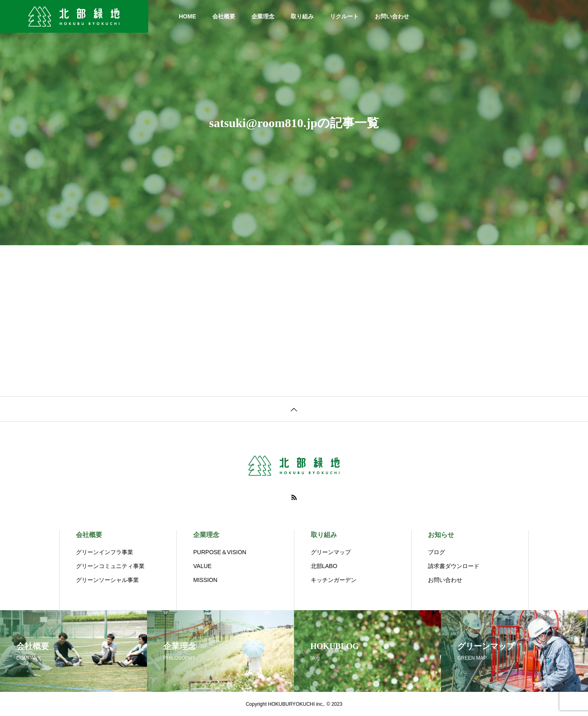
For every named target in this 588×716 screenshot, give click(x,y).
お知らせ (441, 535)
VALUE (202, 566)
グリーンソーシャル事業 (107, 580)
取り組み (302, 16)
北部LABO (324, 566)
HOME (187, 16)
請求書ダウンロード (454, 566)
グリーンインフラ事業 (105, 552)
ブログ (437, 552)
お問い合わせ (392, 16)
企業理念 (263, 16)
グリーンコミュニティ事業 (110, 566)
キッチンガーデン (334, 580)
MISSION (205, 580)
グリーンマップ (331, 552)
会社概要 (224, 16)
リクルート (344, 16)
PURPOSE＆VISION (220, 552)
